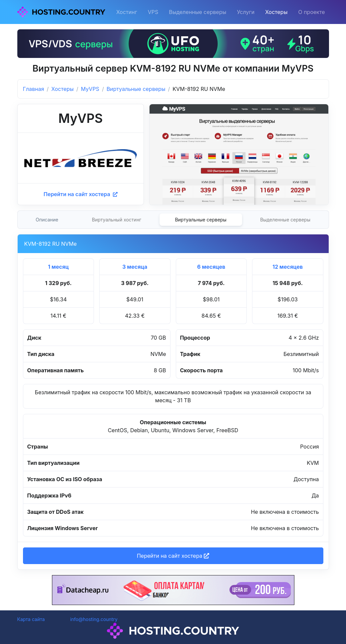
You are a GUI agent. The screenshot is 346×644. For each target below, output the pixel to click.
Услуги (246, 12)
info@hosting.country (94, 619)
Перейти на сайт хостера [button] (173, 556)
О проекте (311, 12)
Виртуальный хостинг (117, 220)
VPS (153, 12)
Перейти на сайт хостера (81, 194)
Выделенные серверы (197, 12)
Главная (34, 89)
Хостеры (276, 12)
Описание (47, 220)
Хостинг (127, 12)
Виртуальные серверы (136, 89)
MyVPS (90, 89)
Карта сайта (31, 619)
